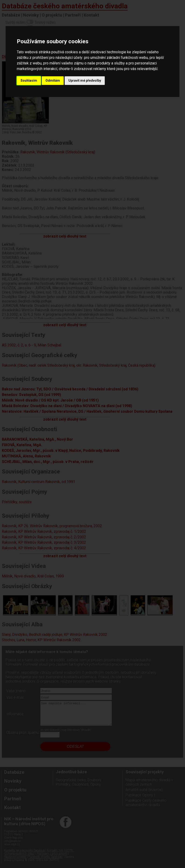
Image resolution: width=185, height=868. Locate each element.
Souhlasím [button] (29, 80)
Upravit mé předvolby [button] (85, 80)
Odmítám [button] (53, 80)
